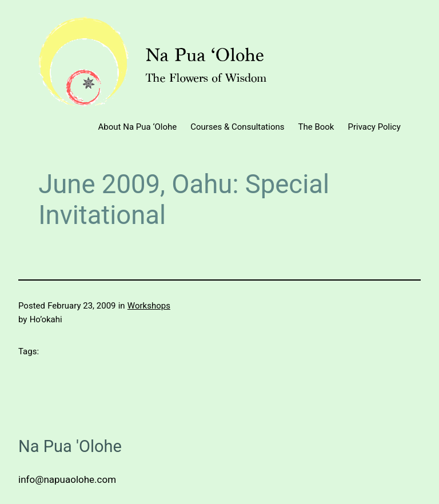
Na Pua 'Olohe (70, 446)
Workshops (149, 306)
